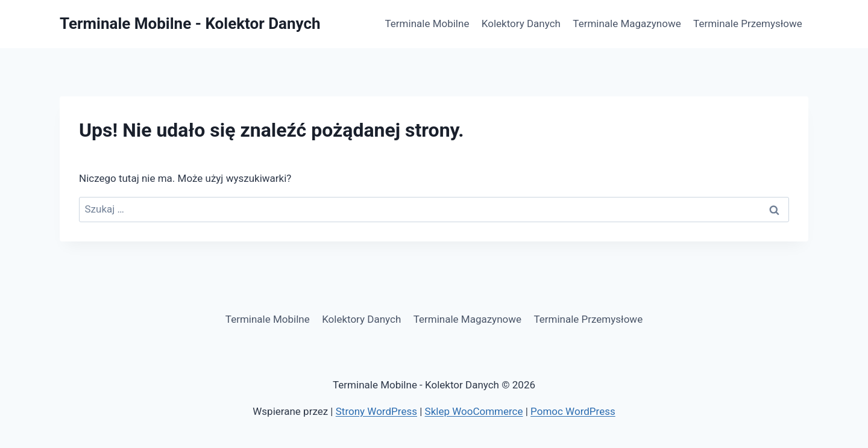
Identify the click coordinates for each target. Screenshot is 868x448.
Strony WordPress (376, 411)
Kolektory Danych (521, 23)
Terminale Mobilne (427, 23)
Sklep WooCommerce (474, 411)
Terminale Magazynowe (627, 23)
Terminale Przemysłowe (748, 23)
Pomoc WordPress (573, 411)
